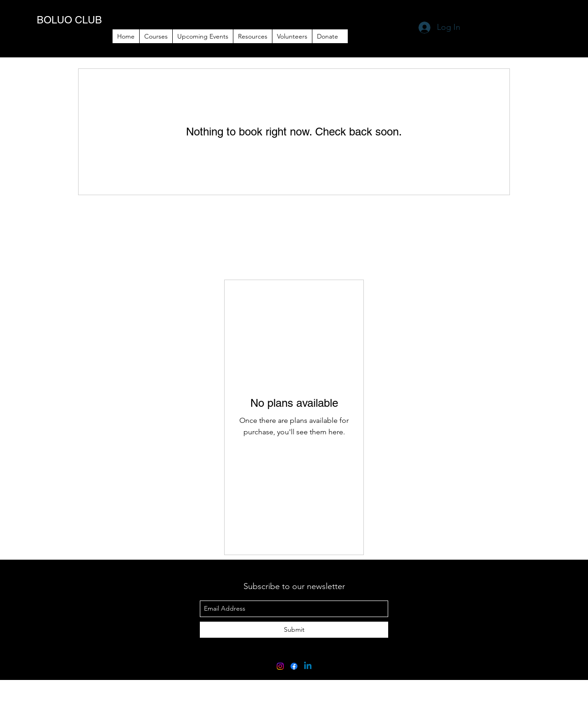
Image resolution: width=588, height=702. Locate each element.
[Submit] (294, 630)
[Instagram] (280, 666)
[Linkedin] (308, 666)
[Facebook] (294, 666)
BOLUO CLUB (69, 20)
